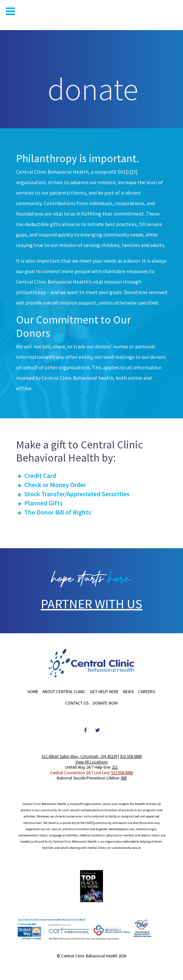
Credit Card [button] (36, 476)
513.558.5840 (131, 756)
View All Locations (91, 762)
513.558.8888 (122, 773)
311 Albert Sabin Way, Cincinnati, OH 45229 (79, 756)
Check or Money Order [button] (51, 485)
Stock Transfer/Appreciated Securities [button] (73, 494)
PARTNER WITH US (91, 604)
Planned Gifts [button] (39, 503)
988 (124, 778)
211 (115, 767)
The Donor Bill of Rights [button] (54, 512)
